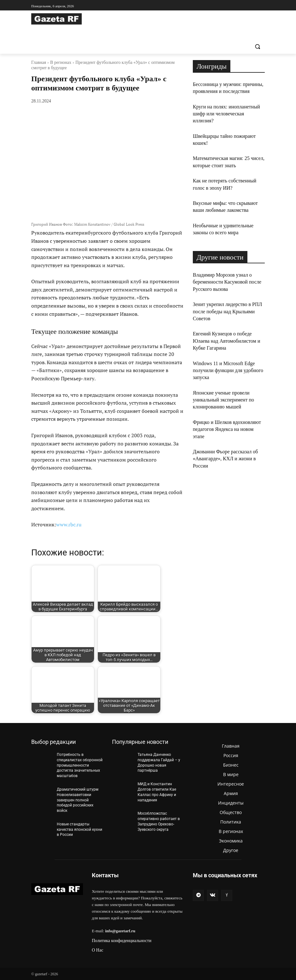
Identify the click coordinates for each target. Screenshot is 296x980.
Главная (39, 62)
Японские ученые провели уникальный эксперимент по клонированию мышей (223, 400)
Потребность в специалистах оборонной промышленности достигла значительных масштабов (80, 765)
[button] (257, 47)
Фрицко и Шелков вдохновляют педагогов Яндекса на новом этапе (227, 429)
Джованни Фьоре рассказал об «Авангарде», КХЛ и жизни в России (225, 459)
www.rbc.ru (69, 524)
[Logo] (74, 19)
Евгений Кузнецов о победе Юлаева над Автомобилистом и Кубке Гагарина (227, 341)
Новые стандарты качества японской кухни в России (80, 830)
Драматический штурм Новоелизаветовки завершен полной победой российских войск (78, 800)
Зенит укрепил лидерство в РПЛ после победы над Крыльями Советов (227, 311)
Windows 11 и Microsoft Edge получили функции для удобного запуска (228, 371)
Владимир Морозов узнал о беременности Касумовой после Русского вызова (227, 282)
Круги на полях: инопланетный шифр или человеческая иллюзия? (226, 114)
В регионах (61, 62)
